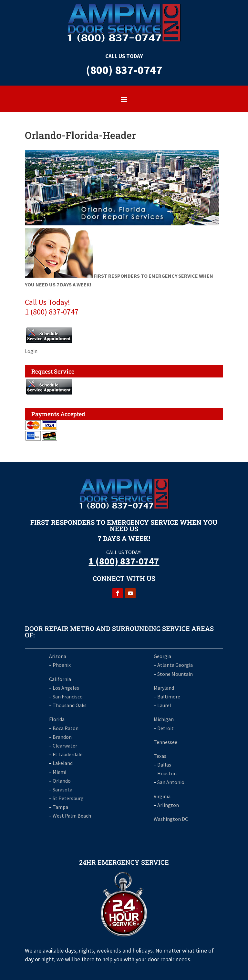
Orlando (62, 781)
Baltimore (169, 696)
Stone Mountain (175, 674)
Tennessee (165, 742)
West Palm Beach (72, 816)
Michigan (164, 719)
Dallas (164, 765)
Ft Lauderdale (67, 754)
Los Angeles (66, 688)
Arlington (168, 805)
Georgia (162, 656)
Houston (167, 773)
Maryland (164, 688)
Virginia (162, 796)
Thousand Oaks (70, 705)
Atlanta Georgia (175, 665)
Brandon (62, 737)
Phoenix (62, 665)
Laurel (164, 705)
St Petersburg (68, 798)
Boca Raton (66, 728)
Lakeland (63, 763)
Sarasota (62, 789)
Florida (57, 719)
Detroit (165, 728)
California (60, 679)
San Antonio (171, 782)
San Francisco (68, 696)
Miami (59, 772)
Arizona (58, 656)
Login (31, 351)
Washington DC (171, 819)
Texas (160, 756)
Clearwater (65, 746)
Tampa (60, 807)
